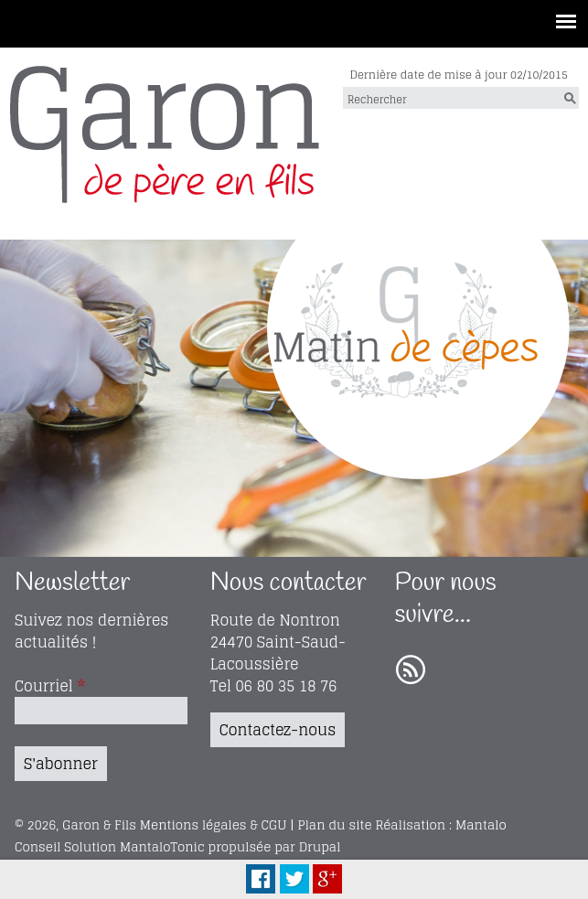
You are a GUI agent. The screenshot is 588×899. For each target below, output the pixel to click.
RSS (411, 670)
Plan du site (334, 825)
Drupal (320, 847)
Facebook (261, 879)
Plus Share (327, 879)
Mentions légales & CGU (214, 825)
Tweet (294, 879)
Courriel (50, 686)
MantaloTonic (162, 847)
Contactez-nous (278, 730)
